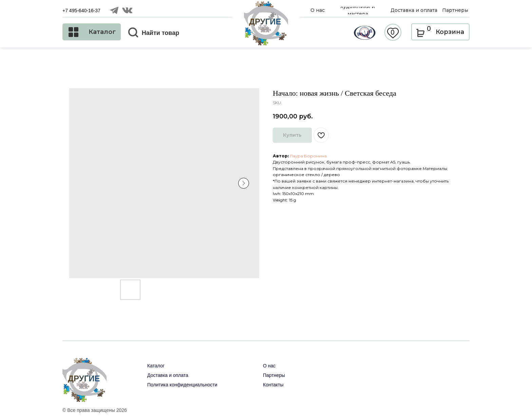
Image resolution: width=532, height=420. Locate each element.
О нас (269, 366)
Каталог (156, 366)
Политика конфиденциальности (182, 385)
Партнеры (274, 375)
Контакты (273, 385)
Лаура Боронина (308, 156)
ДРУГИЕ (265, 22)
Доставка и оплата (168, 375)
